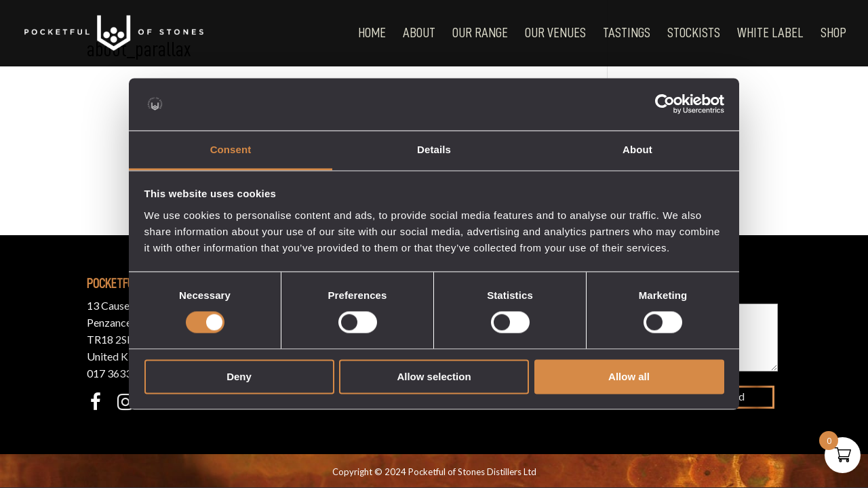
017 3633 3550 (122, 373)
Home (372, 34)
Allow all (629, 377)
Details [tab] (434, 149)
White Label (770, 34)
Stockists (694, 34)
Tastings (627, 34)
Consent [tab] (231, 149)
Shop (833, 34)
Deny (239, 377)
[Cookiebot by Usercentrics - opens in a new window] (665, 104)
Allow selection (434, 377)
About (419, 34)
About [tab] (637, 149)
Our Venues (555, 34)
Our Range (480, 34)
